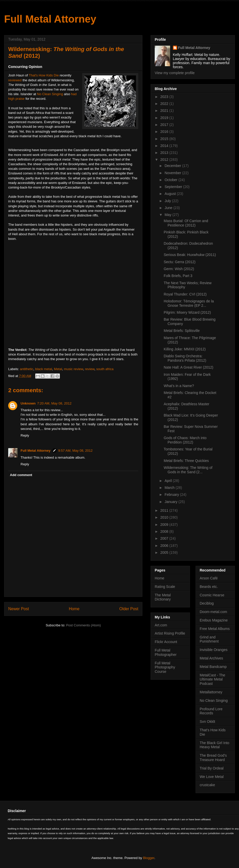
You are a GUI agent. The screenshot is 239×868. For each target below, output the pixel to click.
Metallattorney (211, 692)
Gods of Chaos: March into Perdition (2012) (185, 440)
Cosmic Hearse (212, 595)
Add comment (21, 475)
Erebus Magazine (214, 620)
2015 (165, 139)
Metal (58, 369)
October (171, 180)
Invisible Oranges (214, 650)
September (174, 187)
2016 (165, 132)
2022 (165, 104)
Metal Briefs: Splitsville (182, 331)
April (169, 481)
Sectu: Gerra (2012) (180, 262)
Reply (25, 435)
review (90, 369)
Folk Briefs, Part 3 (178, 276)
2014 (165, 146)
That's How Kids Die (44, 75)
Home (74, 609)
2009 (165, 525)
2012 (165, 160)
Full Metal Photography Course (165, 667)
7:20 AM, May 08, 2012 (54, 403)
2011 (165, 510)
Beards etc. (209, 587)
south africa (105, 369)
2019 (165, 118)
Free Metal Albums (215, 629)
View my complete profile (175, 73)
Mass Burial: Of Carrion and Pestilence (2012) (186, 223)
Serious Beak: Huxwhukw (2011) (190, 255)
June (169, 208)
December (173, 166)
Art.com (161, 625)
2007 (165, 538)
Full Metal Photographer (166, 652)
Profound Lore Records (211, 711)
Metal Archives (211, 658)
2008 (165, 531)
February (172, 495)
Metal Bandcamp (213, 667)
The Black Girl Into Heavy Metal (214, 745)
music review (73, 369)
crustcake (207, 785)
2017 (165, 125)
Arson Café (209, 578)
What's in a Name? (179, 386)
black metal (44, 369)
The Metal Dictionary (163, 597)
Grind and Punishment (209, 639)
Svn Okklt (207, 722)
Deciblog (207, 603)
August (171, 194)
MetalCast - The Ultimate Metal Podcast (212, 679)
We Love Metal (212, 777)
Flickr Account (166, 642)
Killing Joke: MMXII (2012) (185, 349)
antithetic (27, 369)
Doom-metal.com (213, 612)
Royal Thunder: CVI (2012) (185, 294)
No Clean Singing (50, 94)
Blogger (149, 858)
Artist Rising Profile (170, 633)
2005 (165, 553)
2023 (165, 97)
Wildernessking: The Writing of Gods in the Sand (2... (188, 470)
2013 (165, 153)
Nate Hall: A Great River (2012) (189, 367)
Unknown (28, 403)
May (168, 215)
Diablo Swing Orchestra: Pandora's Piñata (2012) (185, 358)
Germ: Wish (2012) (179, 269)
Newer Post (19, 609)
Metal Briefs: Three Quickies (186, 461)
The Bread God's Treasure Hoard (213, 758)
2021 (165, 111)
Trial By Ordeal (212, 768)
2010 (165, 517)
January (171, 502)
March (170, 488)
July (168, 201)
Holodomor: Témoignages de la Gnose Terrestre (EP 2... (189, 303)
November (173, 173)
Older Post (129, 609)
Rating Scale (165, 587)
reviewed (15, 80)
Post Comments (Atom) (83, 625)
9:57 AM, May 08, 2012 (76, 451)
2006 (165, 546)
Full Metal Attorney (50, 19)
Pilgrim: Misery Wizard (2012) (187, 312)
